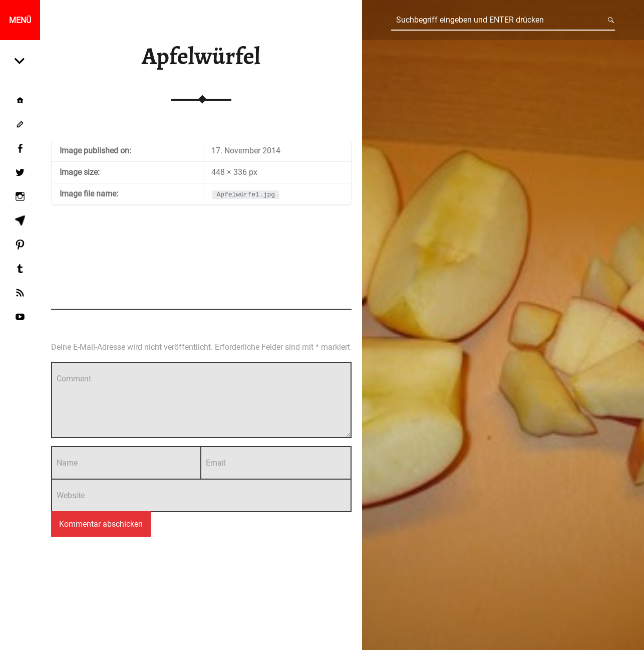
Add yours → (332, 291)
